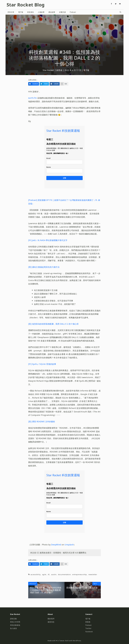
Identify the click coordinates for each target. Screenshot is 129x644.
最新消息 (51, 622)
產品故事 (52, 12)
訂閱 (64, 178)
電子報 (21, 12)
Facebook (89, 632)
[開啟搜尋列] (120, 12)
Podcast (73, 12)
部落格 (88, 622)
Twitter (88, 628)
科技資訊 (31, 12)
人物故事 (41, 12)
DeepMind (56, 545)
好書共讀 (62, 12)
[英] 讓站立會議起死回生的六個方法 (44, 267)
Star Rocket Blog (25, 5)
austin (54, 574)
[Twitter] (116, 4)
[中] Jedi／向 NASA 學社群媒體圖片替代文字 (48, 240)
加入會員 (13, 628)
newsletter (93, 574)
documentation (64, 574)
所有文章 (11, 12)
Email (48, 158)
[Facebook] (111, 4)
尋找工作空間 (15, 622)
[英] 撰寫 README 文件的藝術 (42, 422)
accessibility (36, 574)
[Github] (120, 4)
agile (44, 574)
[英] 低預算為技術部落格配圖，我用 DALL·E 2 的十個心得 (53, 324)
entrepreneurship (79, 574)
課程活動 (13, 619)
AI (49, 574)
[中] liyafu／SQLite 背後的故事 (42, 364)
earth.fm (32, 98)
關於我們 (51, 619)
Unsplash (69, 545)
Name (49, 167)
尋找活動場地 (15, 625)
